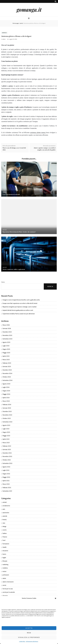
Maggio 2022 (6, 477)
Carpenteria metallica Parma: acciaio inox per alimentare (19, 314)
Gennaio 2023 (7, 450)
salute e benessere (8, 582)
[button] (55, 598)
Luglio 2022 (6, 470)
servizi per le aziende (9, 592)
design (4, 526)
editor (4, 39)
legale (4, 558)
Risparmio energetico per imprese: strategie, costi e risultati (19, 307)
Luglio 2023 (6, 429)
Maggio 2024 (6, 394)
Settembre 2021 (7, 491)
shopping (5, 596)
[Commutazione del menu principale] (29, 18)
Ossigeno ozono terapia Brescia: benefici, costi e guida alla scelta (21, 300)
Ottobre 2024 (7, 377)
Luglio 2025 (6, 346)
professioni (6, 575)
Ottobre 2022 (7, 460)
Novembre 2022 (7, 456)
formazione (6, 544)
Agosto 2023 (6, 425)
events (5, 530)
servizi (4, 33)
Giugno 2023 (6, 432)
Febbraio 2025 (7, 363)
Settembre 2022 (7, 463)
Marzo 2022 (6, 484)
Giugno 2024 (6, 391)
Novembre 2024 (7, 373)
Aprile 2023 (6, 439)
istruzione (5, 551)
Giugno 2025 (6, 349)
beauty (5, 520)
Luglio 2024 (6, 387)
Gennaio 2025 (7, 366)
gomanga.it (29, 10)
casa (4, 523)
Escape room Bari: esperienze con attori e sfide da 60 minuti (20, 303)
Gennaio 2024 (7, 408)
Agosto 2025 (6, 342)
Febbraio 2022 (7, 488)
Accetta (29, 628)
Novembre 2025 (7, 335)
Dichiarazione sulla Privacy (32, 641)
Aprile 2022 (6, 481)
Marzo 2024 (6, 401)
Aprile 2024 (6, 398)
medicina (5, 568)
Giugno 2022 (6, 474)
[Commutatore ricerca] (55, 1)
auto (4, 509)
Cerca (3, 282)
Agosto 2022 (6, 467)
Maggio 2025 (6, 353)
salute (4, 578)
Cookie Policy (22, 641)
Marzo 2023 (6, 443)
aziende (5, 516)
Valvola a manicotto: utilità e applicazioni (14, 269)
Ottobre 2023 (7, 418)
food (4, 540)
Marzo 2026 (6, 325)
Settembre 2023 (7, 422)
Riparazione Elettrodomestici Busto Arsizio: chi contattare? (19, 232)
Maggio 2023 (6, 436)
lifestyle (5, 561)
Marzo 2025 (6, 360)
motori (4, 571)
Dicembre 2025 (7, 332)
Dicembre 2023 (7, 411)
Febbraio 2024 (7, 405)
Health (4, 547)
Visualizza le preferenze (29, 637)
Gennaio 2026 (7, 328)
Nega (29, 633)
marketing (5, 564)
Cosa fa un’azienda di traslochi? (11, 194)
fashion (5, 533)
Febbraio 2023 (7, 446)
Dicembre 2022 (7, 453)
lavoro (4, 554)
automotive (6, 513)
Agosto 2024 (6, 384)
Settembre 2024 (7, 380)
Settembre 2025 (7, 339)
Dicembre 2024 (7, 370)
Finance (5, 537)
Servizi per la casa (8, 589)
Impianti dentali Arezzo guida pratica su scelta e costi (18, 310)
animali (5, 502)
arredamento (6, 506)
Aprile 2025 (6, 356)
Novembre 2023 (7, 415)
